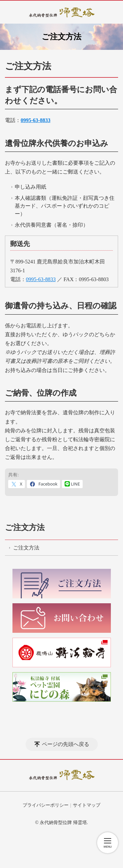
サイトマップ (87, 805)
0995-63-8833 (41, 279)
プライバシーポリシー (46, 805)
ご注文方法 (25, 527)
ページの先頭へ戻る (66, 744)
